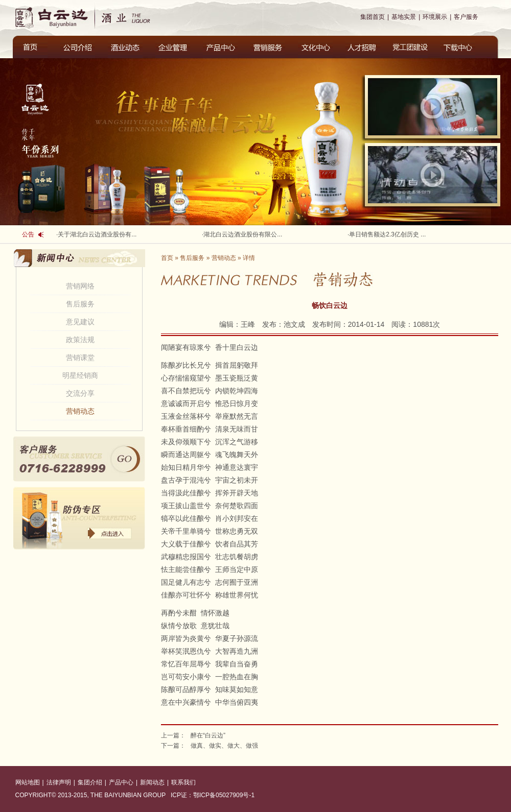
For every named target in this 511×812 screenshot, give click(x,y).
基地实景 (404, 17)
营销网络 (80, 286)
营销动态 (80, 411)
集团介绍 (90, 782)
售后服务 (80, 304)
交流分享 (80, 393)
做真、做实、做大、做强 (224, 746)
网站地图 (28, 782)
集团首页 (373, 17)
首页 (167, 258)
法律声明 (59, 782)
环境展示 (435, 17)
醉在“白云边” (208, 735)
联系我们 (183, 782)
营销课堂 (80, 357)
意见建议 (80, 322)
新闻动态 (152, 782)
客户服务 (466, 17)
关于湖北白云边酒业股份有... (97, 234)
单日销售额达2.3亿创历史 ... (387, 234)
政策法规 (80, 340)
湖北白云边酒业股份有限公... (243, 234)
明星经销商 (80, 375)
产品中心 (121, 782)
